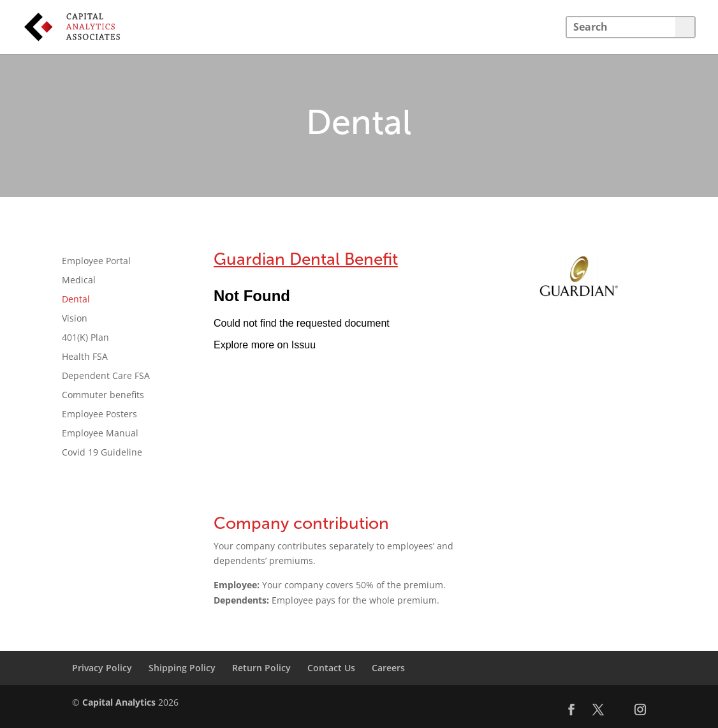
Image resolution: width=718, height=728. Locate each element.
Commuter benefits (103, 396)
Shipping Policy (182, 668)
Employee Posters (99, 415)
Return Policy (261, 668)
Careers (388, 668)
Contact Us (331, 668)
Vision (75, 319)
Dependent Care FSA (106, 376)
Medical (79, 281)
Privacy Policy (102, 668)
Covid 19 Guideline (102, 453)
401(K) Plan (85, 338)
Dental (76, 300)
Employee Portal (96, 262)
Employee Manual (100, 434)
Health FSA (85, 357)
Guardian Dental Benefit (306, 259)
